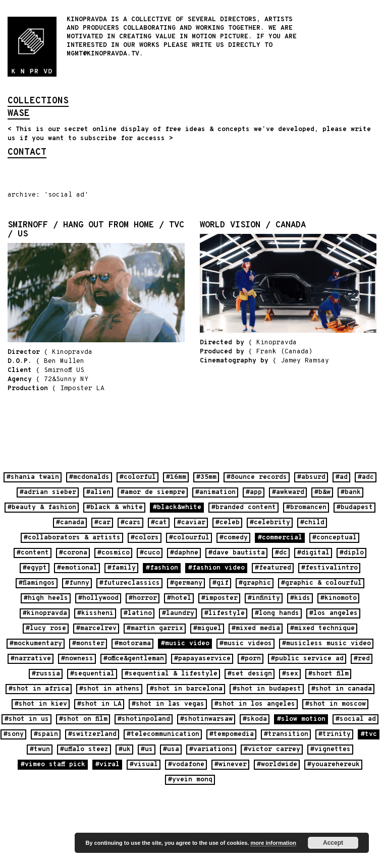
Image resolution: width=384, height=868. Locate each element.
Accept (333, 843)
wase (19, 114)
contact (27, 153)
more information (273, 843)
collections (38, 102)
